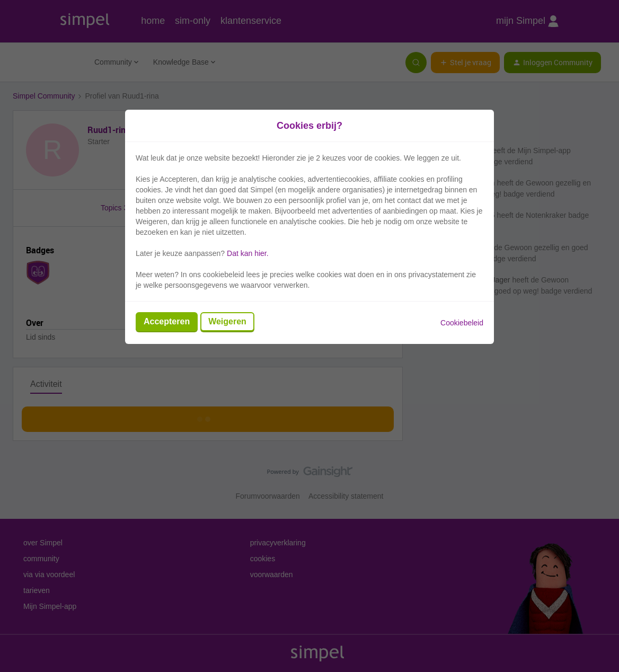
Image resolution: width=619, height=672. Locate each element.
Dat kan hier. (248, 253)
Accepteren (167, 321)
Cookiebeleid (462, 323)
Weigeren (227, 321)
